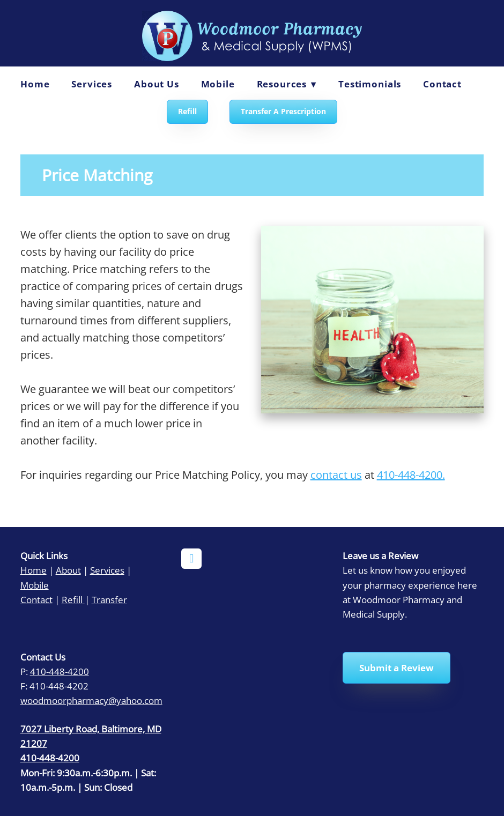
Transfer (109, 599)
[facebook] (191, 559)
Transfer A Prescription (283, 111)
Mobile (218, 84)
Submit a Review (396, 668)
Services (92, 84)
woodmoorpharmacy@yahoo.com (91, 700)
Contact (442, 84)
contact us (336, 474)
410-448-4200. (411, 474)
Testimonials (370, 84)
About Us (157, 84)
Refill (187, 111)
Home (35, 84)
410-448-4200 (60, 671)
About (68, 570)
